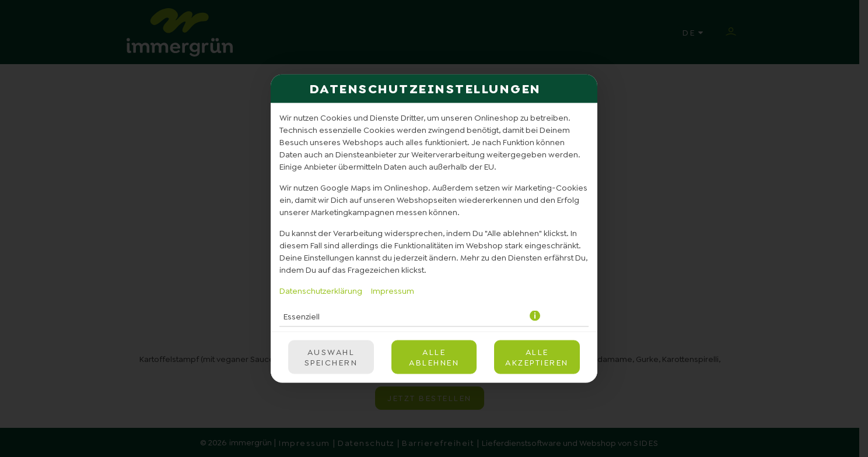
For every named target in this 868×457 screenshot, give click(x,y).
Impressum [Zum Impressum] (393, 291)
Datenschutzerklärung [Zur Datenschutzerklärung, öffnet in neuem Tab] (321, 291)
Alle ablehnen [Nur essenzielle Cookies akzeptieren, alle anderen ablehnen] (434, 357)
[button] (536, 316)
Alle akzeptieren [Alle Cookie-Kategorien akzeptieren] (537, 357)
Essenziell (302, 316)
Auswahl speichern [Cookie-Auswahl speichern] (331, 357)
